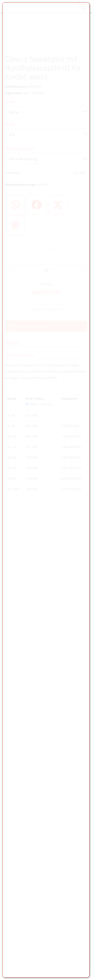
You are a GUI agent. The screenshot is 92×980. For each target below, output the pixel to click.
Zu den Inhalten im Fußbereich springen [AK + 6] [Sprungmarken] (0, 0)
